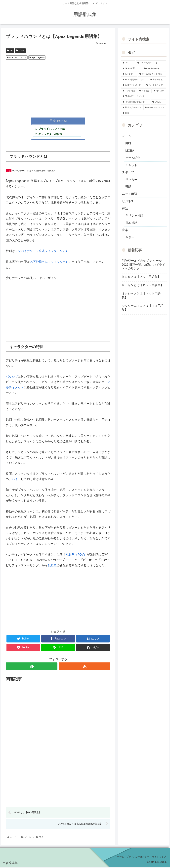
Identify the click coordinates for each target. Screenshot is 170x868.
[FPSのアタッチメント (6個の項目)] (144, 96)
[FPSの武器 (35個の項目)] (132, 69)
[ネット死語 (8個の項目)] (129, 91)
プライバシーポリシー (136, 858)
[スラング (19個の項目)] (129, 74)
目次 (53, 121)
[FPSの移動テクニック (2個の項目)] (136, 102)
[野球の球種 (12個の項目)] (158, 80)
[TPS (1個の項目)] (144, 113)
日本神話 (131, 223)
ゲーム (20, 50)
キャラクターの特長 (51, 134)
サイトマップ (159, 858)
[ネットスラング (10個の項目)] (155, 85)
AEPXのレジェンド (17, 57)
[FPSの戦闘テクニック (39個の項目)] (151, 63)
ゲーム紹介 (133, 158)
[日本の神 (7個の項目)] (159, 91)
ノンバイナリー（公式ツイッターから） (42, 252)
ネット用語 (129, 194)
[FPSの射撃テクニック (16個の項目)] (135, 80)
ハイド (16, 480)
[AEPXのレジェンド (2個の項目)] (155, 108)
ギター (130, 237)
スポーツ (128, 172)
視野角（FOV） (76, 555)
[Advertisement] (58, 86)
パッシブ (12, 377)
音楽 (125, 230)
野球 (128, 187)
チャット (131, 165)
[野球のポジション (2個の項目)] (132, 108)
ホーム (118, 858)
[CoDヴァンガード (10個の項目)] (133, 85)
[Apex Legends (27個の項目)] (154, 69)
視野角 (52, 566)
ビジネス (128, 201)
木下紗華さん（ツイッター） (49, 262)
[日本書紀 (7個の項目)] (145, 91)
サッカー (131, 180)
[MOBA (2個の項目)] (158, 102)
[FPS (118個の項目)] (128, 63)
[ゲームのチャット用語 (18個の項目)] (152, 74)
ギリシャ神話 (134, 216)
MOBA (130, 151)
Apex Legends (37, 57)
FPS (10, 50)
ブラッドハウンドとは (52, 129)
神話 (125, 208)
